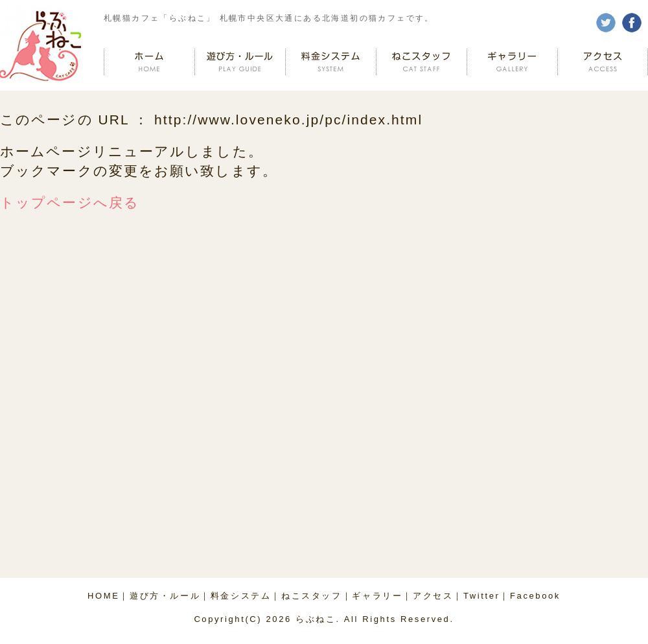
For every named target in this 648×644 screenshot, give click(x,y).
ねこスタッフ (312, 596)
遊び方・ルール (165, 596)
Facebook (535, 596)
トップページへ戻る (70, 202)
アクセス (433, 596)
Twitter (481, 596)
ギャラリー (377, 596)
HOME (103, 596)
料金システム (241, 596)
